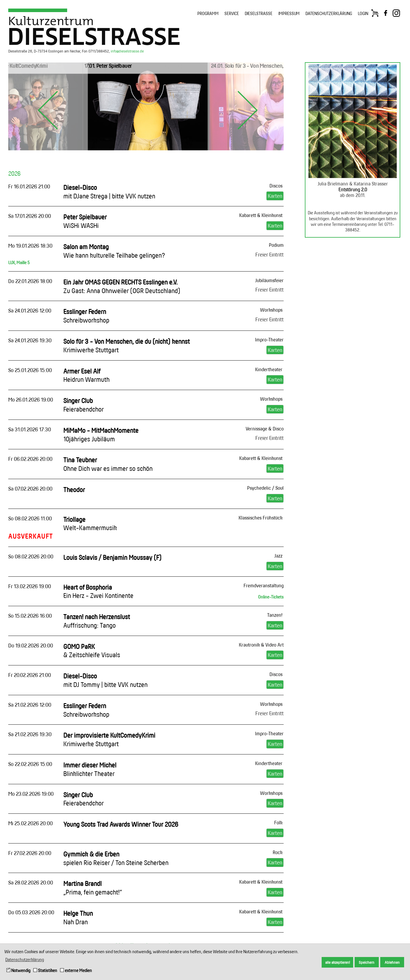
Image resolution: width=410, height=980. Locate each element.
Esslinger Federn (86, 316)
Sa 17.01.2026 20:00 (30, 216)
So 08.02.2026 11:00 (30, 518)
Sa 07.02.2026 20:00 (30, 489)
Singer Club (84, 405)
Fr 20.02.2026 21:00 (30, 675)
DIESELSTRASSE (259, 13)
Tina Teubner (108, 464)
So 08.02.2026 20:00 (31, 556)
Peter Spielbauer (85, 221)
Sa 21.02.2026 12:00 (30, 705)
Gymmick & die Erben (116, 858)
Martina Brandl (93, 888)
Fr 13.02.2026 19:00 (30, 586)
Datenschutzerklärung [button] (25, 960)
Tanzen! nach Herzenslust (97, 621)
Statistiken (45, 970)
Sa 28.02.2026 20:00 (31, 882)
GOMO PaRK (92, 651)
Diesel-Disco (109, 192)
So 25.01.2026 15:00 (30, 370)
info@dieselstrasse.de (127, 51)
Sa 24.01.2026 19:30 (30, 340)
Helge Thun (78, 917)
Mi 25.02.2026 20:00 (30, 823)
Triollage (90, 524)
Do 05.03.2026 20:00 (31, 912)
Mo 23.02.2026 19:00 (31, 794)
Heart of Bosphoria (98, 591)
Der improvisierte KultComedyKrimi (109, 739)
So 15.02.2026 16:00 (30, 616)
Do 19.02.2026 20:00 (31, 645)
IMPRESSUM (289, 13)
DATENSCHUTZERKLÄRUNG (329, 13)
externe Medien (76, 970)
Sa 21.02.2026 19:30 (30, 734)
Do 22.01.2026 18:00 (30, 281)
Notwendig (18, 970)
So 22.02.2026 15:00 (30, 764)
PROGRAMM (208, 13)
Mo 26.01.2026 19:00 (31, 399)
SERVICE (232, 13)
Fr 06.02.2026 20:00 (30, 459)
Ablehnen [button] (392, 962)
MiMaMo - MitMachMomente (101, 435)
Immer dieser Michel (90, 769)
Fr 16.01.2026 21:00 (29, 186)
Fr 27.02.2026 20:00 (30, 853)
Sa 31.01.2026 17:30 (30, 429)
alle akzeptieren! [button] (338, 962)
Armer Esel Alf (86, 375)
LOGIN (363, 13)
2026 (14, 173)
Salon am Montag (114, 251)
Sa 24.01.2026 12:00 (30, 310)
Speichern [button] (367, 962)
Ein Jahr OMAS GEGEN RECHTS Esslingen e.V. (122, 286)
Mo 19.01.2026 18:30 (30, 246)
